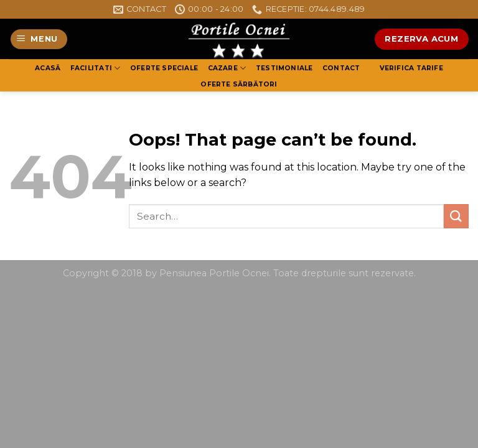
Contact (341, 68)
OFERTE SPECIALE (164, 68)
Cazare (227, 68)
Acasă (48, 68)
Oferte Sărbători (239, 84)
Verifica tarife (411, 68)
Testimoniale (284, 68)
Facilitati (96, 68)
